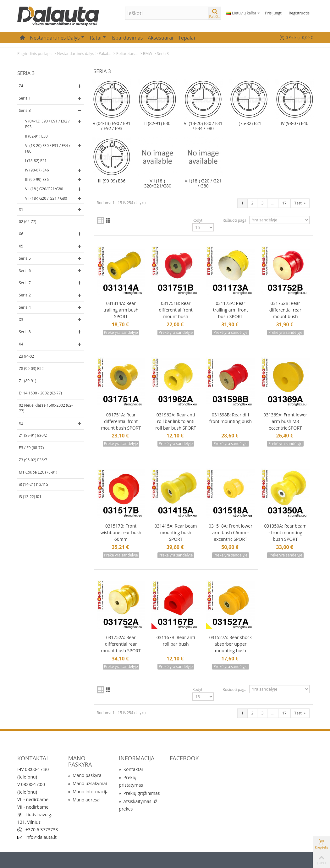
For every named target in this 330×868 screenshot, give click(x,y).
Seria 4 (25, 307)
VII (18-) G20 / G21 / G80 (46, 198)
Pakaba (105, 54)
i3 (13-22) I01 (30, 497)
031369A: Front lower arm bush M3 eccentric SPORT (285, 421)
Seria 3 (25, 110)
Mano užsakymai (88, 783)
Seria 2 (25, 295)
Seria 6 (25, 271)
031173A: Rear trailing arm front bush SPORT (231, 310)
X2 (21, 423)
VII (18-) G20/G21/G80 (44, 189)
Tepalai (187, 38)
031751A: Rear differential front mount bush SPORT (121, 421)
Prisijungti (274, 13)
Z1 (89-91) (27, 381)
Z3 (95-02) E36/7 (33, 460)
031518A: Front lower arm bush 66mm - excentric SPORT (231, 532)
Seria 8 (25, 332)
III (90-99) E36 (37, 179)
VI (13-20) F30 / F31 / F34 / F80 (48, 148)
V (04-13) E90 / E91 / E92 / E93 (47, 124)
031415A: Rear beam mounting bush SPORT (176, 532)
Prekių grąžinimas (139, 793)
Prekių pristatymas (131, 781)
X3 (21, 320)
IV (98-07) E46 (37, 170)
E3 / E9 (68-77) (31, 448)
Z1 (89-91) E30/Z (33, 435)
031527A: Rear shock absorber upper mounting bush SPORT (231, 647)
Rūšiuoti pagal (235, 220)
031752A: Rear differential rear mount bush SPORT (121, 644)
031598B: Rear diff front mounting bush (231, 418)
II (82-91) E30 (36, 136)
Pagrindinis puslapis (35, 54)
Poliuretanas (127, 54)
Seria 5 (25, 258)
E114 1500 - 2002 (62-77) (40, 393)
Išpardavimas (127, 38)
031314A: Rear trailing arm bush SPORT (121, 310)
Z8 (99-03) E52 (31, 369)
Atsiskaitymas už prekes (138, 805)
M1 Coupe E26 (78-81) (38, 472)
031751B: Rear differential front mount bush (176, 310)
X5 (21, 246)
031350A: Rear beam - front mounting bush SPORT (285, 532)
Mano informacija (88, 792)
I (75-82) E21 (36, 161)
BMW (148, 54)
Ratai (98, 38)
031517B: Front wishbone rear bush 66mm (121, 532)
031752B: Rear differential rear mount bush (285, 310)
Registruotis (299, 13)
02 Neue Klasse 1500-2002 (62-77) (46, 408)
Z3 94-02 (26, 356)
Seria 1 (25, 98)
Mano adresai (84, 800)
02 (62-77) (27, 222)
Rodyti (198, 220)
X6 (21, 234)
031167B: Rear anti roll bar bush (176, 641)
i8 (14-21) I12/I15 (33, 484)
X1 (21, 209)
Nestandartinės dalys (57, 38)
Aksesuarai (160, 38)
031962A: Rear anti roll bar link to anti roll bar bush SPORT (176, 421)
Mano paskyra (85, 775)
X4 (21, 344)
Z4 (21, 86)
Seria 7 (25, 283)
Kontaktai (131, 769)
